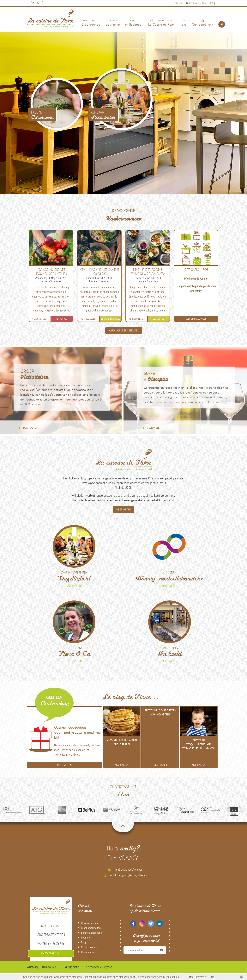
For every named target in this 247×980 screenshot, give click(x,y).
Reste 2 (159, 319)
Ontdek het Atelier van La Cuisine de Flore (161, 22)
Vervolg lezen (40, 319)
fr (211, 3)
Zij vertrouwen (123, 792)
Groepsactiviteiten (113, 22)
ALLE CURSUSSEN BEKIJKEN (124, 330)
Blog (177, 3)
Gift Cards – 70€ (196, 270)
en (218, 3)
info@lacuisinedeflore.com (125, 870)
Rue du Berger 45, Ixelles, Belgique (126, 875)
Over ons (184, 22)
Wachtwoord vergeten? (100, 967)
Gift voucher (196, 3)
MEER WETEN (123, 509)
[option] (12, 810)
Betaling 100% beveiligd (41, 967)
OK (213, 977)
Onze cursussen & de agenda (91, 22)
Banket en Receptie (133, 22)
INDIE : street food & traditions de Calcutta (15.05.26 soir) (148, 274)
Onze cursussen (51, 926)
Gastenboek (88, 952)
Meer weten (28, 428)
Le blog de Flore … (131, 698)
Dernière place (111, 319)
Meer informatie (198, 977)
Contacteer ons (202, 23)
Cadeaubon (51, 953)
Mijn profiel (72, 967)
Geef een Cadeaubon (196, 319)
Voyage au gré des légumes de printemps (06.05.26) (51, 274)
